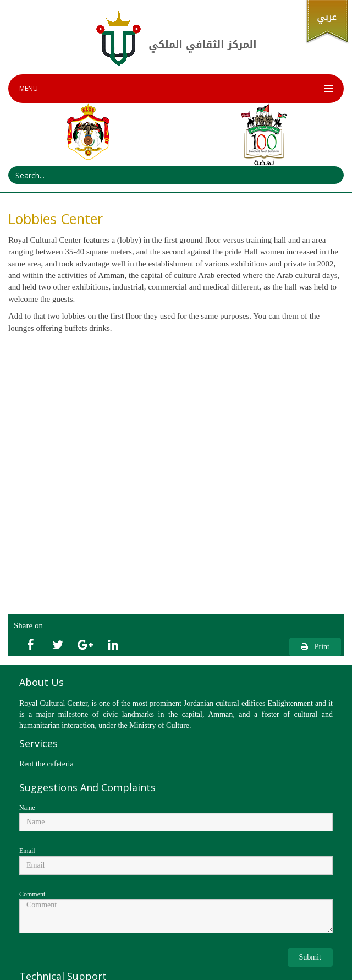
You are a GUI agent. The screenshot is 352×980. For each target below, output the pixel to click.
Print (315, 647)
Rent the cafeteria (46, 764)
